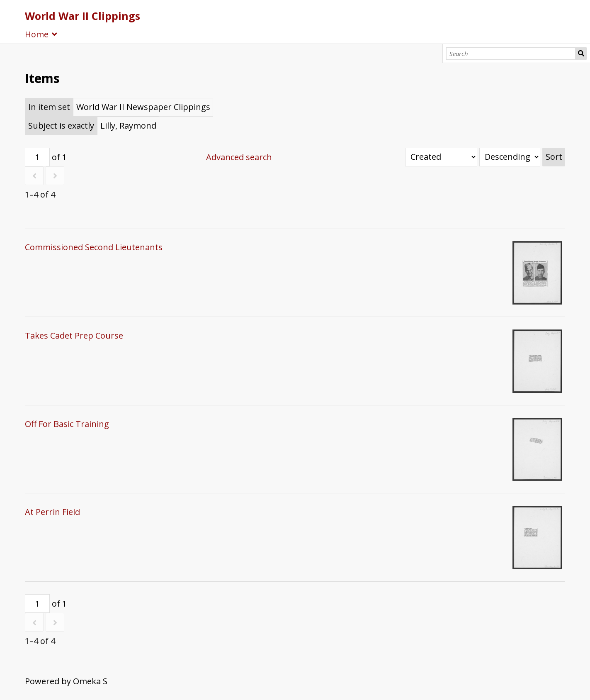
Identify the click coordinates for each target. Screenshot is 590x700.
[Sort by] (441, 157)
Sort (554, 157)
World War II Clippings (83, 16)
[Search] (511, 54)
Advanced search (239, 157)
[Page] (37, 157)
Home (37, 34)
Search (581, 54)
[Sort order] (510, 157)
